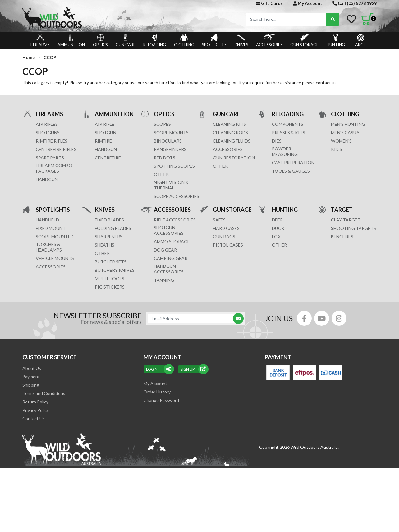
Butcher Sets (111, 262)
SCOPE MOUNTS (171, 132)
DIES (277, 141)
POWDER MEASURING (285, 151)
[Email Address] (192, 318)
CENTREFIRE (108, 158)
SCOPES (162, 124)
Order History (157, 392)
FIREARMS (40, 40)
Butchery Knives (115, 270)
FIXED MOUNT (51, 228)
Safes (219, 220)
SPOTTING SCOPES (174, 166)
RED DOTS (165, 158)
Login (159, 369)
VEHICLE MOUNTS (55, 258)
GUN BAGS (224, 236)
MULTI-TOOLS (110, 278)
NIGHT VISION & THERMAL (171, 185)
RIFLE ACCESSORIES (175, 220)
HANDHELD (47, 220)
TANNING (164, 280)
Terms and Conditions (44, 393)
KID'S (337, 149)
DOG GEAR (165, 250)
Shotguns (48, 132)
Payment (31, 377)
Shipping (31, 385)
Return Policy (35, 402)
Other (102, 253)
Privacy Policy (36, 410)
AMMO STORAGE (172, 241)
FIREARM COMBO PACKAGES (54, 168)
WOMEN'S (341, 141)
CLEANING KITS (229, 124)
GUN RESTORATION (234, 158)
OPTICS (100, 40)
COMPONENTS (288, 124)
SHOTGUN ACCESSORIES (169, 230)
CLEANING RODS (230, 132)
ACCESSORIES (269, 40)
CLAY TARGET (346, 220)
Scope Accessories (177, 196)
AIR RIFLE (105, 124)
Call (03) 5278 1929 (355, 3)
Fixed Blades (109, 220)
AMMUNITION (71, 40)
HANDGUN (106, 149)
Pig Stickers (110, 287)
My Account (308, 3)
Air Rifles (47, 124)
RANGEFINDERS (170, 149)
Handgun (47, 179)
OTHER (161, 174)
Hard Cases (226, 228)
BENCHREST (344, 236)
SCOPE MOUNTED (55, 236)
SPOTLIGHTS (214, 40)
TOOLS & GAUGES (291, 171)
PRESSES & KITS (289, 132)
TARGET (361, 40)
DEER (277, 220)
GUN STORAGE (304, 40)
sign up (193, 369)
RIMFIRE (103, 141)
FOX (276, 236)
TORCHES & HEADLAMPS (49, 247)
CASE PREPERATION (293, 163)
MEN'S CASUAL (346, 132)
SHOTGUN (105, 132)
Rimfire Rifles (52, 141)
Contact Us (34, 418)
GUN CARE (126, 40)
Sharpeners (109, 236)
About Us (32, 368)
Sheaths (105, 245)
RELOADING (155, 40)
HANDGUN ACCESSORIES (169, 269)
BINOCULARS (168, 141)
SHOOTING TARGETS (353, 228)
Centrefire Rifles (56, 149)
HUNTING (336, 40)
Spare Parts (50, 158)
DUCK (278, 228)
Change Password (161, 400)
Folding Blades (113, 228)
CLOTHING (184, 40)
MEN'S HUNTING (348, 124)
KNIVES (241, 40)
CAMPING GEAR (171, 258)
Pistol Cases (228, 245)
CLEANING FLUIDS (232, 141)
